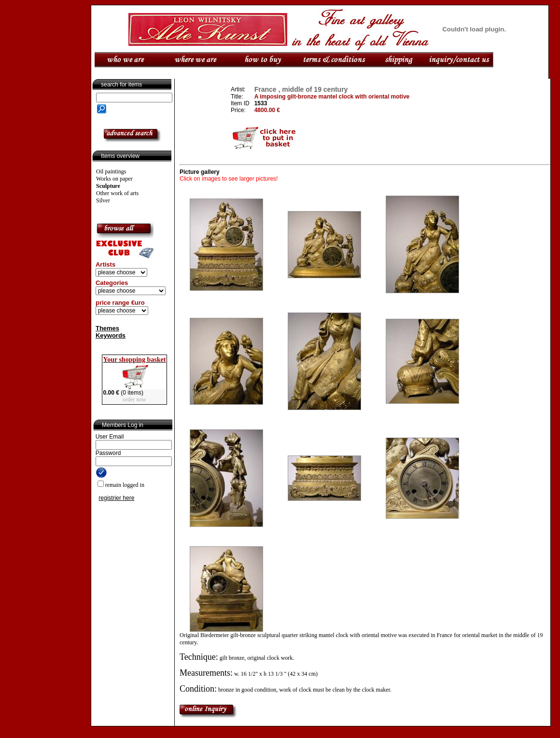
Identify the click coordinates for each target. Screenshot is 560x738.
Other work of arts (117, 193)
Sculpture (108, 186)
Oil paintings (111, 171)
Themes (107, 328)
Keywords (111, 335)
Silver (103, 200)
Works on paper (114, 179)
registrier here (116, 498)
